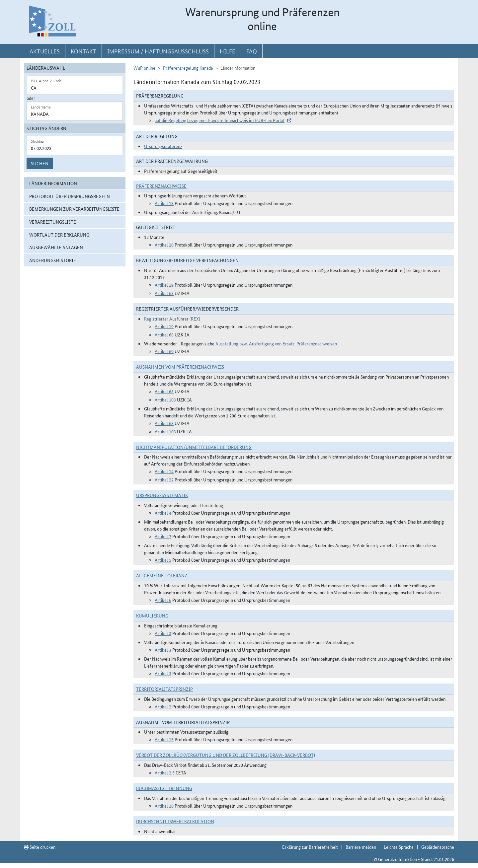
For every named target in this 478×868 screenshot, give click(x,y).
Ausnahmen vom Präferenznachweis (180, 367)
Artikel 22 (164, 479)
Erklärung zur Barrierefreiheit (310, 847)
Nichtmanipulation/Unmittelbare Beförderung (194, 447)
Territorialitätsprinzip (164, 689)
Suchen (40, 163)
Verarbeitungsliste (53, 222)
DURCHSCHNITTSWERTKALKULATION (175, 821)
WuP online (144, 68)
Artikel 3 (163, 633)
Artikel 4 (163, 513)
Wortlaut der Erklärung (59, 235)
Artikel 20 (164, 245)
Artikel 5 (163, 560)
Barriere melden (361, 847)
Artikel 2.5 (165, 772)
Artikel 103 (165, 399)
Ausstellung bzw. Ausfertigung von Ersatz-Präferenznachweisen (276, 343)
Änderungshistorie (53, 260)
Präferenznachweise (161, 186)
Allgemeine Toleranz (162, 575)
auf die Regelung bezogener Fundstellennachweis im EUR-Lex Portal (220, 120)
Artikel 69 (164, 351)
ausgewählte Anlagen (56, 247)
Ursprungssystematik (162, 495)
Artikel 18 (164, 203)
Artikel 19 (164, 285)
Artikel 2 (163, 706)
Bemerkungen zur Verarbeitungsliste (74, 209)
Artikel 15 (164, 739)
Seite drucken (40, 847)
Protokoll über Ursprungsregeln (70, 196)
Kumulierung (152, 615)
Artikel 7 (163, 536)
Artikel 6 (163, 600)
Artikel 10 (164, 806)
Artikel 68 (164, 293)
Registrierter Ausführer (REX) (172, 319)
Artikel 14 (164, 471)
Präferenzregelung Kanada (188, 68)
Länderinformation (53, 183)
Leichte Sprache (399, 847)
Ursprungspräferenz (163, 146)
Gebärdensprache (438, 847)
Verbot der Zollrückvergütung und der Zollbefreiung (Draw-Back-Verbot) (226, 755)
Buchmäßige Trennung (164, 788)
